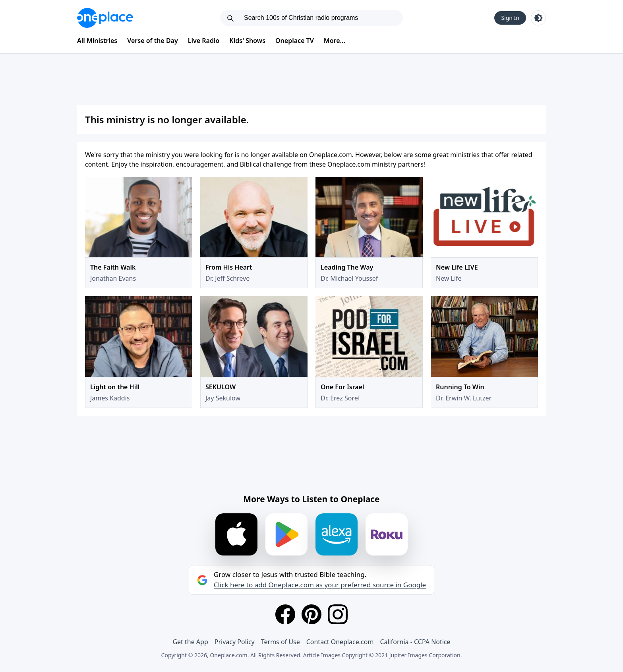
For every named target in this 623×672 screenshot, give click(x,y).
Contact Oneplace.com (340, 642)
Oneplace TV (295, 41)
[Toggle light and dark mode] (538, 18)
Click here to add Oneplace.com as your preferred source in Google (320, 585)
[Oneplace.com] (105, 18)
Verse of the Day (153, 41)
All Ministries (97, 41)
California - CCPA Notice (415, 642)
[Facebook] (285, 614)
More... (335, 41)
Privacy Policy (235, 642)
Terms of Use (281, 642)
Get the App (190, 642)
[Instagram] (338, 614)
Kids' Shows (247, 41)
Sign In (510, 18)
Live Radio (204, 41)
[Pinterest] (311, 614)
